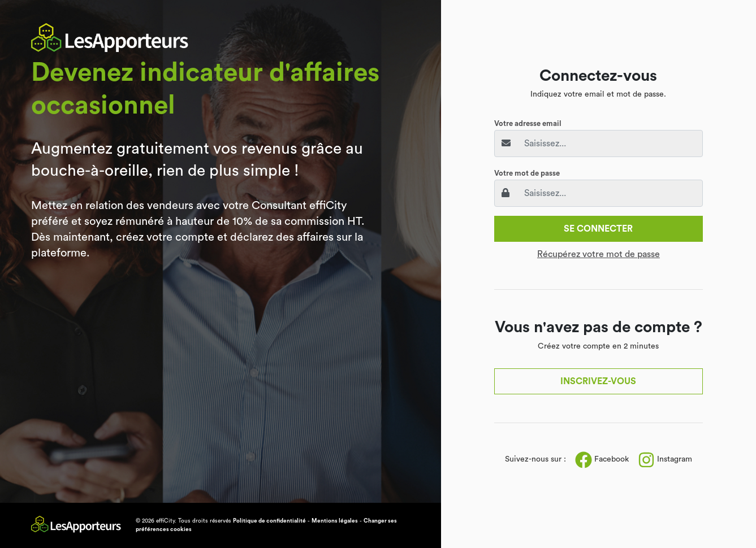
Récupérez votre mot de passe (599, 254)
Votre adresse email (528, 123)
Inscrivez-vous (598, 381)
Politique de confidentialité (269, 521)
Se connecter (598, 229)
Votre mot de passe (527, 173)
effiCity (165, 521)
